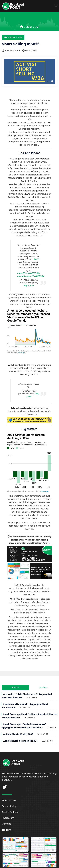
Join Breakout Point (38, 535)
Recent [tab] (15, 680)
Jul (37, 27)
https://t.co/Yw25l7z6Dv (29, 273)
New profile (32, 184)
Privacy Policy (9, 798)
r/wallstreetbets (17, 165)
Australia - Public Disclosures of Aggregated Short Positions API (27, 688)
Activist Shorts (13, 38)
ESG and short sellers (20, 175)
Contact (6, 816)
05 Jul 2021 (29, 51)
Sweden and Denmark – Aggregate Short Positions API (25, 698)
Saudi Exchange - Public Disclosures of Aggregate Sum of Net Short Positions (24, 718)
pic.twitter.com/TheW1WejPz (31, 276)
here (11, 304)
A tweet (46, 294)
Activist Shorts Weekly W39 (18, 726)
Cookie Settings (10, 804)
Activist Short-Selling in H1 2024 (20, 733)
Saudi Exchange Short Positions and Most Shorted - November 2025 (29, 708)
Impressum (8, 810)
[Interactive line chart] (29, 331)
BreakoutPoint (11, 51)
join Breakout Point (38, 594)
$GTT (36, 259)
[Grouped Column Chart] (29, 455)
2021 (29, 27)
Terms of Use (9, 792)
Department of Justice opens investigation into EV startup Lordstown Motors (30, 213)
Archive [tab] (43, 680)
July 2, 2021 (29, 285)
